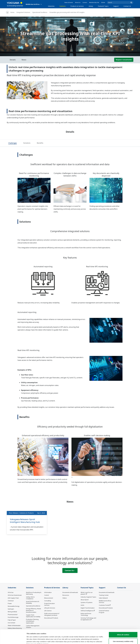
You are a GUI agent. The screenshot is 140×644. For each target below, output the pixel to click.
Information (48, 592)
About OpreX (85, 600)
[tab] (13, 143)
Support (116, 6)
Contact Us (127, 6)
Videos (65, 598)
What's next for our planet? (87, 593)
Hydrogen (11, 609)
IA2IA (82, 605)
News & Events (69, 2)
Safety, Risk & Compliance (30, 598)
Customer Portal (104, 605)
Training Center (104, 595)
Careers (85, 2)
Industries (51, 6)
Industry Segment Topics (88, 597)
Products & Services (77, 6)
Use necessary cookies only (123, 629)
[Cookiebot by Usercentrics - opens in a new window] (13, 640)
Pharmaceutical (13, 614)
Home (12, 12)
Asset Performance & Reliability (33, 602)
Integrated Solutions (23, 12)
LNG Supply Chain (13, 598)
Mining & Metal (12, 612)
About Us (78, 2)
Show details (106, 640)
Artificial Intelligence (87, 611)
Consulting (48, 601)
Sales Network (103, 598)
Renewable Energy (14, 606)
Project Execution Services (50, 604)
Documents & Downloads (70, 592)
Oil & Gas (11, 592)
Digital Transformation (88, 608)
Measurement (49, 598)
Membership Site (94, 2)
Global (103, 2)
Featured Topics (103, 6)
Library (91, 6)
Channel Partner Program (104, 612)
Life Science (48, 611)
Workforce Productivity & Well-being (34, 593)
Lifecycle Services (50, 608)
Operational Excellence (40, 12)
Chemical (11, 601)
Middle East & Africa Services (105, 602)
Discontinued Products (106, 608)
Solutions (63, 6)
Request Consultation (124, 60)
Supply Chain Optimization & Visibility (33, 616)
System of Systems (87, 602)
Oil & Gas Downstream (15, 595)
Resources (66, 595)
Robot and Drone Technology (86, 614)
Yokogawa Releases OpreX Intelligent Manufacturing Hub (25, 521)
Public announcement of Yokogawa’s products (52, 614)
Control (47, 595)
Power (10, 603)
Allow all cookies (123, 622)
